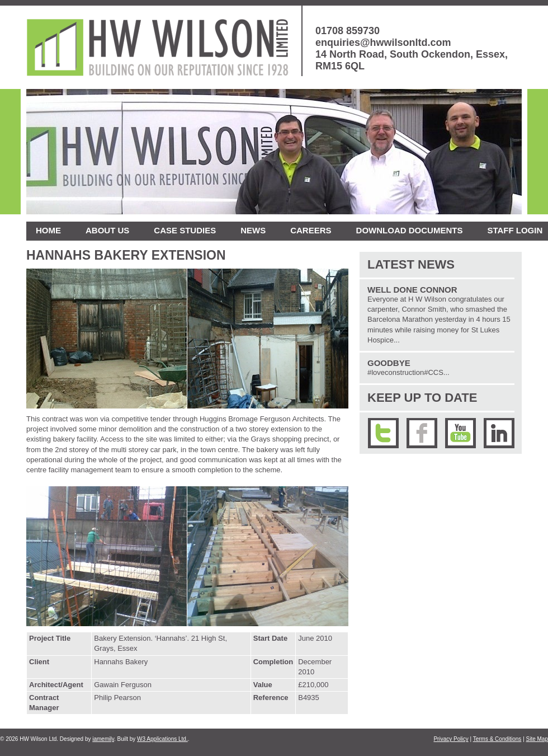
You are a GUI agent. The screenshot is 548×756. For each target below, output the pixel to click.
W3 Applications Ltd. (162, 739)
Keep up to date (422, 398)
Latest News (411, 264)
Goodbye (389, 363)
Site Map (537, 739)
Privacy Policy (451, 739)
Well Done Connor (412, 290)
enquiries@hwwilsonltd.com (383, 43)
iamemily (103, 739)
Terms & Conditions (497, 739)
